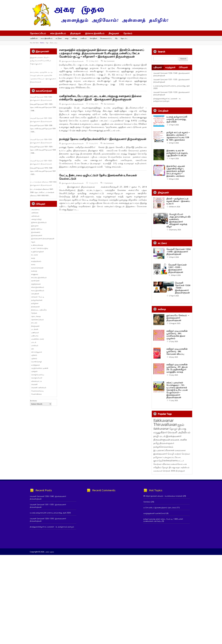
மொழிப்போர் (37, 378)
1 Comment (108, 183)
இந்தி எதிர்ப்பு (37, 229)
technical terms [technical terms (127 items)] (171, 461)
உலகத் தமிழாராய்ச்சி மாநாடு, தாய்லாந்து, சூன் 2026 (177, 119)
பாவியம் (83, 38)
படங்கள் (35, 329)
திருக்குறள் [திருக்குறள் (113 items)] (180, 471)
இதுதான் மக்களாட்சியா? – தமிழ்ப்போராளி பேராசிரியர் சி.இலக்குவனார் (41, 61)
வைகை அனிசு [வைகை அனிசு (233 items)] (179, 440)
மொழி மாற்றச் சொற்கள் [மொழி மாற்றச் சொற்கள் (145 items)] (179, 454)
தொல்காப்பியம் (38, 33)
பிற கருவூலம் (37, 352)
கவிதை (74, 38)
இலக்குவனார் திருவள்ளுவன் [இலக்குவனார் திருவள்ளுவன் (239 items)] (167, 438)
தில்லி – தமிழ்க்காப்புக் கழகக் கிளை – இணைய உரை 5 (178, 201)
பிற (116, 38)
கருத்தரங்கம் (36, 261)
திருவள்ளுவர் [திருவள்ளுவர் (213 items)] (167, 443)
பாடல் (34, 342)
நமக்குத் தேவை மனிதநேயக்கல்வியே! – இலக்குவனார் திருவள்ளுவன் (103, 139)
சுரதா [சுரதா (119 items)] (178, 467)
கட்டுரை (59, 38)
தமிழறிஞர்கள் (37, 300)
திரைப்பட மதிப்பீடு (39, 310)
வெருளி (34, 384)
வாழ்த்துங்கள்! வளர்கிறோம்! (155, 513)
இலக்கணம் (36, 232)
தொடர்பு (124, 38)
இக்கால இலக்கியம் (95, 33)
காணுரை (35, 274)
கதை (67, 38)
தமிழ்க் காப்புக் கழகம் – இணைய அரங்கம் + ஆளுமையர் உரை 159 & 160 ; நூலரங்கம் (178, 136)
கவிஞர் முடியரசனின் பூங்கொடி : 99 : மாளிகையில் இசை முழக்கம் (177, 335)
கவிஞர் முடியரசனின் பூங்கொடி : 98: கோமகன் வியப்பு (177, 351)
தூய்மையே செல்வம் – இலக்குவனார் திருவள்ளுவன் (178, 318)
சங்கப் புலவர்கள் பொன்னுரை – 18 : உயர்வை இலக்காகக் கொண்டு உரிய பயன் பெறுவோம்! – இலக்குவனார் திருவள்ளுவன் (177, 390)
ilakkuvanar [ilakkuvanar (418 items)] (161, 429)
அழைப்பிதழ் (36, 219)
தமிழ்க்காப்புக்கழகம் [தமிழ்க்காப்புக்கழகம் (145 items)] (163, 457)
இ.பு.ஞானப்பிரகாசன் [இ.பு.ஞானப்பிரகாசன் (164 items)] (164, 450)
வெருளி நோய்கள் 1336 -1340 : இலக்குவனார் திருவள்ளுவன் (178, 252)
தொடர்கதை (36, 316)
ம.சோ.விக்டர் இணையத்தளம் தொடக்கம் (160, 508)
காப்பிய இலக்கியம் (39, 277)
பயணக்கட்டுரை (38, 339)
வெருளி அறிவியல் (39, 388)
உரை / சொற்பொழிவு (40, 248)
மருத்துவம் (35, 365)
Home (42, 43)
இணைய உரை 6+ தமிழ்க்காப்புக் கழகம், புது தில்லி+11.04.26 (177, 153)
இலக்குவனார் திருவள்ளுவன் (73, 61)
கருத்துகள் (170, 67)
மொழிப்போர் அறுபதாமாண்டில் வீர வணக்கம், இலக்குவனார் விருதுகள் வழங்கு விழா (178, 220)
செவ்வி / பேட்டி (38, 297)
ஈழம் (33, 242)
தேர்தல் (34, 313)
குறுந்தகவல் (36, 284)
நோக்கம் (129, 34)
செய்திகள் (93, 38)
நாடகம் (34, 323)
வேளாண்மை (36, 394)
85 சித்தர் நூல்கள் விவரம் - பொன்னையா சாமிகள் (163, 496)
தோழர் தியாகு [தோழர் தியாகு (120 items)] (168, 467)
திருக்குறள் (76, 33)
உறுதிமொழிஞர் (37, 252)
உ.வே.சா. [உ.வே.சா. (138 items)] (177, 457)
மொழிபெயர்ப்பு (38, 375)
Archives (33, 401)
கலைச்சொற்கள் (37, 268)
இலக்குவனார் (37, 235)
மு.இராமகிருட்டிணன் (40, 368)
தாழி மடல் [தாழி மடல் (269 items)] (159, 436)
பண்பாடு (35, 336)
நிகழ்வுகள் (114, 33)
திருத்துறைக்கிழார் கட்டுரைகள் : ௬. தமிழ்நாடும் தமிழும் (167, 100)
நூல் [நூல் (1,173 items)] (181, 425)
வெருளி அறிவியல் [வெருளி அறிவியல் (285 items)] (179, 432)
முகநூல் (34, 371)
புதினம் (34, 355)
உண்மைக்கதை (37, 245)
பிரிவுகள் (183, 67)
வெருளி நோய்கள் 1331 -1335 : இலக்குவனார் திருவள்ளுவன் (177, 268)
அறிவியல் (34, 38)
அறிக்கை (35, 213)
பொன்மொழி (36, 362)
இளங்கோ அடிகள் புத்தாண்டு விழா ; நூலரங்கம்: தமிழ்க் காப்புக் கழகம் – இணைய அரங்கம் (176, 171)
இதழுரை (35, 226)
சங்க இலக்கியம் (58, 33)
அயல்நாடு (35, 209)
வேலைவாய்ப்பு (106, 38)
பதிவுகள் (157, 67)
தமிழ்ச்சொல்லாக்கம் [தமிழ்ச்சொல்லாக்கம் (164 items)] (163, 447)
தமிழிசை (35, 303)
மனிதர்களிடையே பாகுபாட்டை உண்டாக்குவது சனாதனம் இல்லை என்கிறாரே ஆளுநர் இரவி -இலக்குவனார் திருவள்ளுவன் (100, 98)
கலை (33, 264)
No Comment (109, 61)
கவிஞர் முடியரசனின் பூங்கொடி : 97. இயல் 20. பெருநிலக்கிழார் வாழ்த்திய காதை (177, 368)
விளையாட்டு (36, 381)
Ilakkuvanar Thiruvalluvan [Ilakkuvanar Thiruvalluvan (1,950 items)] (165, 422)
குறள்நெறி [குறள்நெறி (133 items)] (158, 461)
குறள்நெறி (35, 281)
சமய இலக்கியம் (47, 38)
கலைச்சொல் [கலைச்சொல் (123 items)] (177, 464)
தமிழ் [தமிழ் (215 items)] (156, 443)
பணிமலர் (35, 333)
